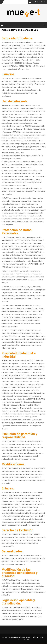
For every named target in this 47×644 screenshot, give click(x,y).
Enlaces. (8, 488)
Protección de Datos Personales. (17, 232)
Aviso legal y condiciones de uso (19, 637)
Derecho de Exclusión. (18, 530)
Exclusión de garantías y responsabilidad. (19, 435)
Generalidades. (12, 551)
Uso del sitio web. (15, 101)
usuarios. (8, 74)
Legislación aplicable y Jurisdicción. (18, 602)
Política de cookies (38, 637)
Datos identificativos (17, 38)
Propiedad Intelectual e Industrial (19, 355)
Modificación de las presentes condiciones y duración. (20, 573)
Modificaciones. (13, 464)
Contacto (4, 637)
